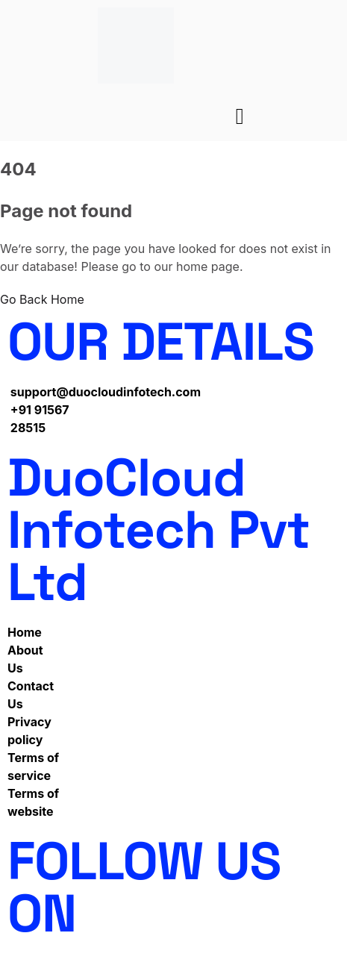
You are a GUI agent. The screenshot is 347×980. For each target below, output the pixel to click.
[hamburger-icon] (240, 116)
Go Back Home (42, 299)
